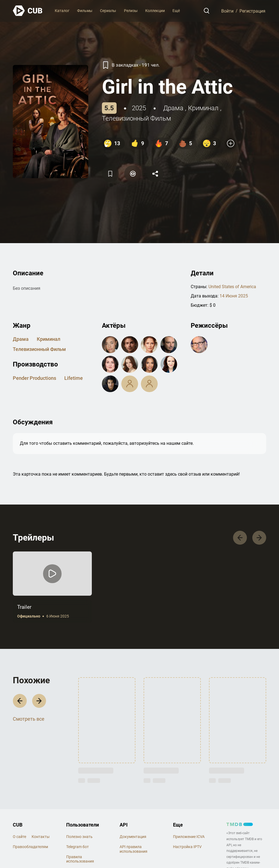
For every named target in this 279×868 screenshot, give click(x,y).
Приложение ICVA (189, 837)
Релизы (131, 11)
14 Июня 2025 (234, 296)
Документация (133, 837)
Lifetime (74, 378)
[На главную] (28, 11)
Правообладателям (30, 847)
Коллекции (155, 11)
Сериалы (108, 11)
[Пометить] (133, 174)
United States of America (232, 287)
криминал (203, 108)
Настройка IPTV (187, 847)
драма (173, 108)
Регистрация (252, 11)
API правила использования (134, 849)
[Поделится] (155, 174)
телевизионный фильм (137, 118)
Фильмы (85, 11)
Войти (227, 11)
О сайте (19, 837)
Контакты (41, 837)
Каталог (62, 11)
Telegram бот (78, 847)
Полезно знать (79, 837)
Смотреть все (29, 719)
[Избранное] (110, 174)
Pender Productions (34, 378)
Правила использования (80, 859)
